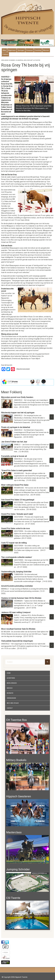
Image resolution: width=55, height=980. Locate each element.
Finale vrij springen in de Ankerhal (16, 427)
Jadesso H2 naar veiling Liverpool (16, 612)
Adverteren (11, 678)
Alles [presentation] (4, 50)
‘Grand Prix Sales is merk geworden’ (17, 471)
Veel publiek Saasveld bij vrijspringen (17, 641)
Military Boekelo (16, 760)
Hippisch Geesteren (19, 796)
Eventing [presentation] (38, 50)
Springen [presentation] (21, 50)
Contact (10, 708)
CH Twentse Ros (16, 720)
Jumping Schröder (18, 869)
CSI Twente (13, 898)
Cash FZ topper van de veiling (14, 543)
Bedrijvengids (12, 683)
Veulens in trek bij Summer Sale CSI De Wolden (21, 598)
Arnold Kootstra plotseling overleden (17, 586)
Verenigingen (11, 698)
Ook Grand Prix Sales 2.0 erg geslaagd (18, 500)
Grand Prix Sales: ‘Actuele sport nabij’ (17, 514)
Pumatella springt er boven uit (14, 456)
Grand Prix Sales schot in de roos (16, 528)
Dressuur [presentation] (30, 50)
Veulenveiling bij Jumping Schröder (16, 572)
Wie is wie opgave (13, 703)
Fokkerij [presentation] (5, 54)
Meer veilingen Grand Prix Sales (15, 485)
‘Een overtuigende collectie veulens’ (17, 557)
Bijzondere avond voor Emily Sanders (17, 397)
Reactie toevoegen (23, 369)
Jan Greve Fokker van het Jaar (14, 442)
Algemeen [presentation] (12, 50)
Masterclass (14, 832)
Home (9, 673)
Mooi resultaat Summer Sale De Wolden (18, 629)
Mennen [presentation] (46, 50)
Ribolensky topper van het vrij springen (18, 413)
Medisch (10, 688)
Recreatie (10, 693)
